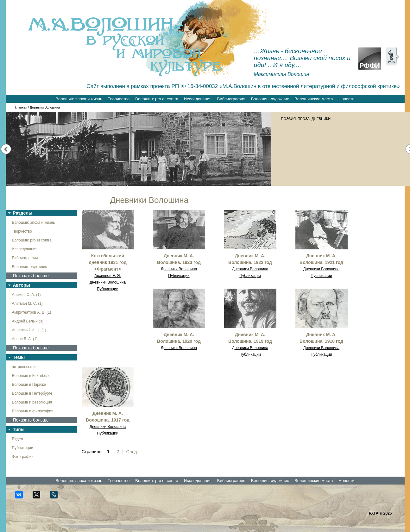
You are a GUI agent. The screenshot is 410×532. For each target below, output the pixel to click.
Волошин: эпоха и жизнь (79, 99)
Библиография (231, 99)
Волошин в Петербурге (32, 393)
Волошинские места (314, 99)
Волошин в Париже (29, 385)
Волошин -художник (270, 99)
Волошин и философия (33, 411)
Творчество (119, 99)
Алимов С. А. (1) (26, 295)
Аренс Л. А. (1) (25, 339)
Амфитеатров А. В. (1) (32, 312)
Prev (6, 149)
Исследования (198, 99)
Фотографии (23, 457)
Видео (18, 439)
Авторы (22, 285)
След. (132, 452)
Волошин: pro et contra (157, 99)
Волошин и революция (32, 402)
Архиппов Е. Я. (107, 276)
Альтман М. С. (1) (27, 304)
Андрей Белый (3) (28, 321)
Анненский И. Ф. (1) (29, 330)
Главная (21, 107)
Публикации (23, 448)
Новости (346, 99)
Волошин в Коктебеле (31, 376)
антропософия (25, 367)
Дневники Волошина (108, 282)
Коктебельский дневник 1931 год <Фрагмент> (108, 262)
